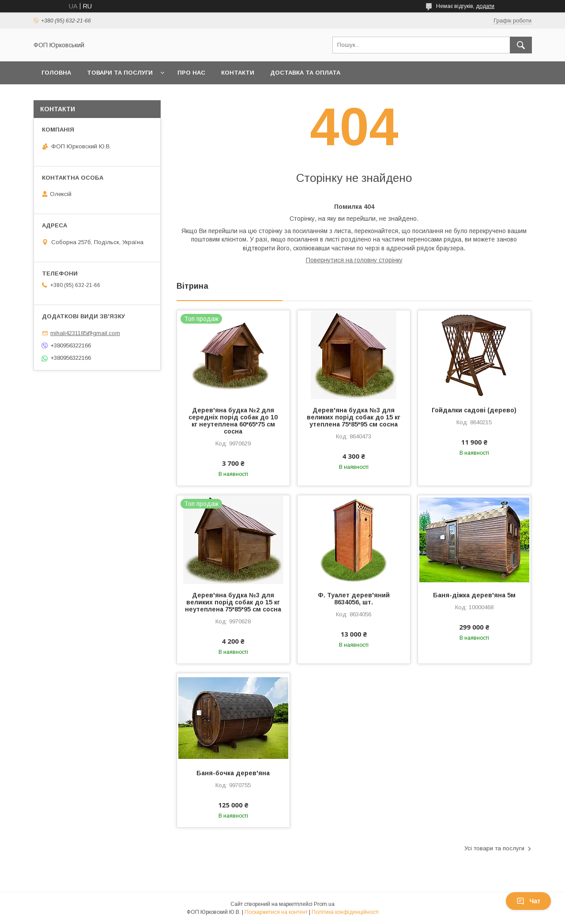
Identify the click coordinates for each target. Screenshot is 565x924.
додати (485, 6)
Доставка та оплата (305, 73)
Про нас (191, 73)
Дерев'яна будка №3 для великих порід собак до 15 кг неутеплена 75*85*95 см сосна (233, 602)
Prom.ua (324, 904)
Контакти (238, 73)
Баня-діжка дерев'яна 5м (474, 595)
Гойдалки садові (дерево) (474, 410)
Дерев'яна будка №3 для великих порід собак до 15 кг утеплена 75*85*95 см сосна (354, 417)
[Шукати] (521, 45)
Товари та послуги (120, 73)
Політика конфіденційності (345, 912)
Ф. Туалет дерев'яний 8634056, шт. (354, 599)
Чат (528, 901)
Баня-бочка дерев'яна (233, 773)
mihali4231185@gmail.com (85, 333)
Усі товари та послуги (494, 848)
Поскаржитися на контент (276, 912)
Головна (56, 73)
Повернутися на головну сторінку (354, 260)
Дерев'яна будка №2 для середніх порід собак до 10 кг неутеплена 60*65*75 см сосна (233, 421)
